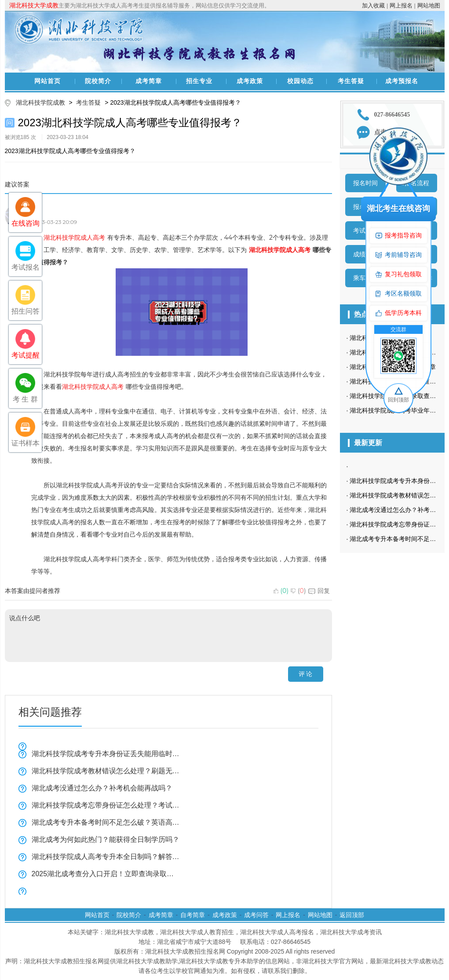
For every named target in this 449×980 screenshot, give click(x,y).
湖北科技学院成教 (40, 102)
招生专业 (199, 81)
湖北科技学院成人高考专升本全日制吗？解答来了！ (106, 857)
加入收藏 (373, 5)
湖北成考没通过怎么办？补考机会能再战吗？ (102, 788)
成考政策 (250, 81)
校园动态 (300, 81)
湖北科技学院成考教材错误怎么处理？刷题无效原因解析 (106, 771)
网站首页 (47, 81)
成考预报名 (402, 81)
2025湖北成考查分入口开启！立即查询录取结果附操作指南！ (106, 874)
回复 (319, 591)
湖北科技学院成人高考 (74, 238)
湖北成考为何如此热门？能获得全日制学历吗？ (106, 839)
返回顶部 (352, 915)
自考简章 (193, 915)
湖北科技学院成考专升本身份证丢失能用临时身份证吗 (106, 754)
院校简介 (98, 81)
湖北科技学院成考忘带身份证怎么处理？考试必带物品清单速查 (106, 805)
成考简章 (149, 81)
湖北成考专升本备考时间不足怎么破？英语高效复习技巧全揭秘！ (106, 822)
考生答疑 (351, 81)
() (281, 591)
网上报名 (401, 5)
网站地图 (429, 5)
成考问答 (256, 915)
